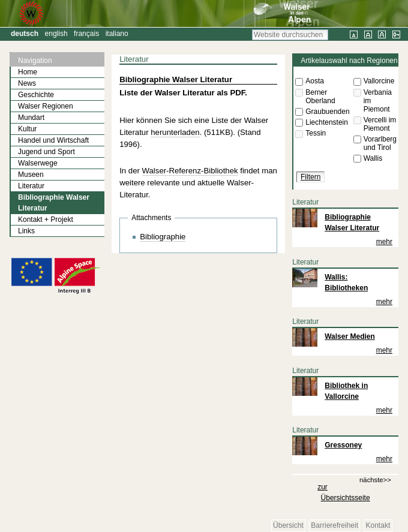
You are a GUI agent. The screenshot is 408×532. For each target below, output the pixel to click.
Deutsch (25, 34)
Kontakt (378, 525)
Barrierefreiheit (334, 525)
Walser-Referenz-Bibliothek (190, 171)
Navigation (35, 61)
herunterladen (175, 132)
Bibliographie (163, 237)
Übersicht (288, 525)
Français (86, 34)
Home (28, 72)
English (56, 34)
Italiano (117, 34)
